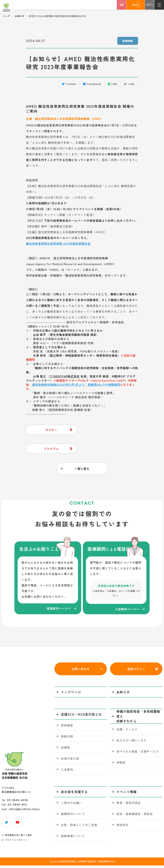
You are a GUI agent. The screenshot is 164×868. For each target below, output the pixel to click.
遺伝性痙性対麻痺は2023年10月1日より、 (60, 385)
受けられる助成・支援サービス (138, 754)
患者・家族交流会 (129, 805)
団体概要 (67, 728)
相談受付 (123, 827)
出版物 (65, 750)
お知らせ (20, 16)
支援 (122, 5)
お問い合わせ (81, 671)
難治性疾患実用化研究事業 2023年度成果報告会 (58, 244)
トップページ (71, 694)
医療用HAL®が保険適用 (104, 385)
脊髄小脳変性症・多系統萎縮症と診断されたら (138, 719)
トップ (7, 16)
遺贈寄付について (73, 816)
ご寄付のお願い (71, 805)
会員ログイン (136, 671)
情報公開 (67, 739)
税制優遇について (73, 838)
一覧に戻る (82, 469)
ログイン (150, 5)
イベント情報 (127, 794)
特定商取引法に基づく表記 (18, 838)
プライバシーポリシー (16, 842)
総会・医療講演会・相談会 (135, 816)
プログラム (52, 449)
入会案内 (67, 772)
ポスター (52, 430)
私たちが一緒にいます (132, 743)
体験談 (121, 765)
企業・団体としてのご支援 (79, 827)
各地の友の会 (70, 761)
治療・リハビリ (127, 732)
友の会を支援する (74, 794)
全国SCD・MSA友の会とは (81, 717)
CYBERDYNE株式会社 (65, 377)
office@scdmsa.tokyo (24, 812)
